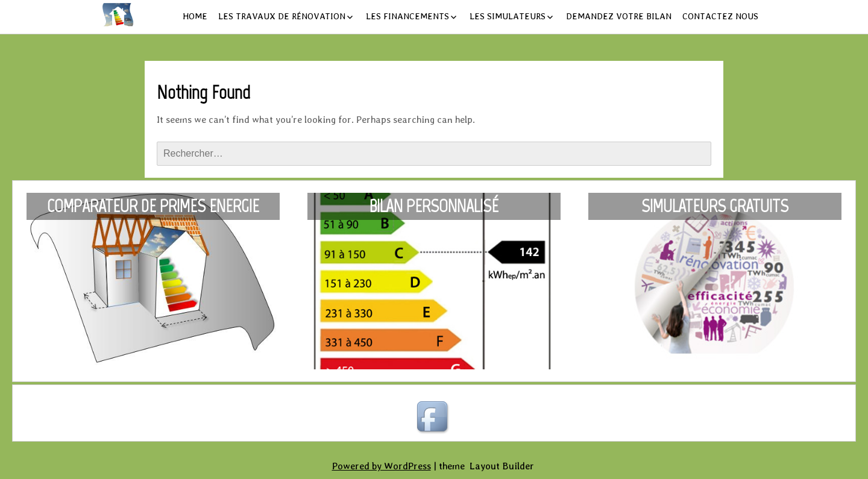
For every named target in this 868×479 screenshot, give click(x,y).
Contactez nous (720, 16)
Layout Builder (502, 466)
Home (195, 16)
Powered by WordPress (382, 466)
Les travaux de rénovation (282, 16)
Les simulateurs (508, 16)
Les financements (407, 16)
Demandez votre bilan (619, 16)
